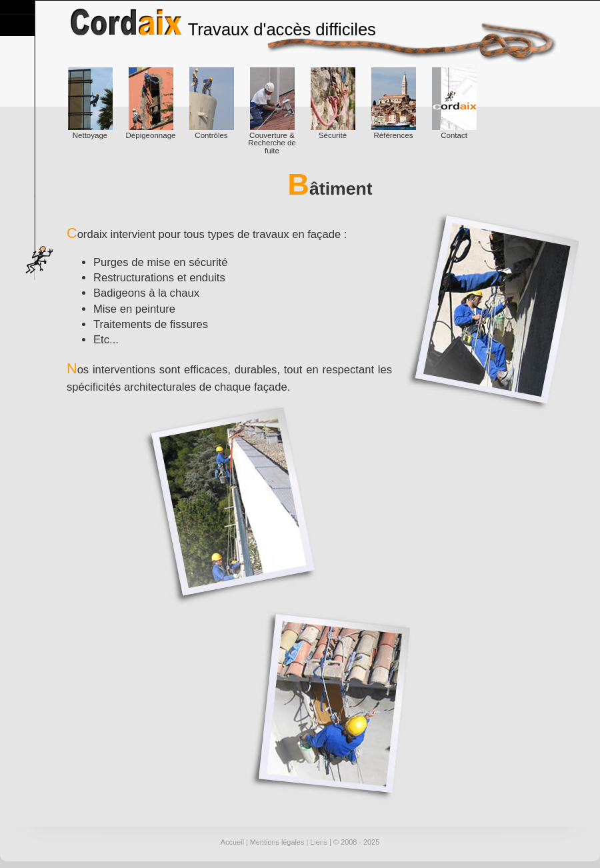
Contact (454, 103)
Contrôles (212, 103)
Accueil (232, 842)
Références (394, 103)
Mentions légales (277, 842)
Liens (319, 842)
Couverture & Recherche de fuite (272, 111)
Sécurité (333, 103)
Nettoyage (90, 103)
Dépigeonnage (151, 103)
